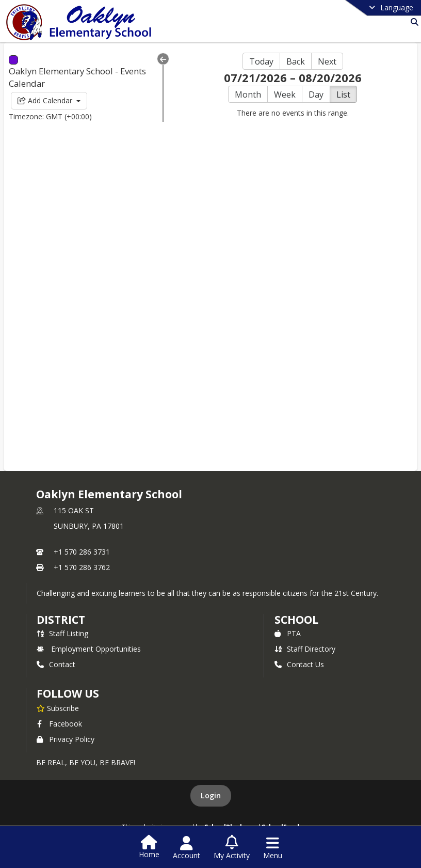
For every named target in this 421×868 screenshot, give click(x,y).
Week (285, 94)
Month (248, 94)
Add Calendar (49, 100)
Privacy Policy (66, 739)
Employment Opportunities (89, 649)
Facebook (59, 724)
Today (261, 61)
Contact (56, 664)
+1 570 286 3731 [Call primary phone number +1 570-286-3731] (82, 552)
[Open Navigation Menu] (273, 848)
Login (211, 795)
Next (327, 61)
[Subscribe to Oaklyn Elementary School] (58, 708)
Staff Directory (305, 649)
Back (296, 61)
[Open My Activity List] (232, 848)
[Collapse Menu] (163, 59)
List (343, 94)
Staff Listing (62, 633)
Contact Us (299, 664)
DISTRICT (61, 620)
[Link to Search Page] (412, 22)
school (296, 620)
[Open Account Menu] (187, 848)
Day (316, 94)
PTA (288, 633)
